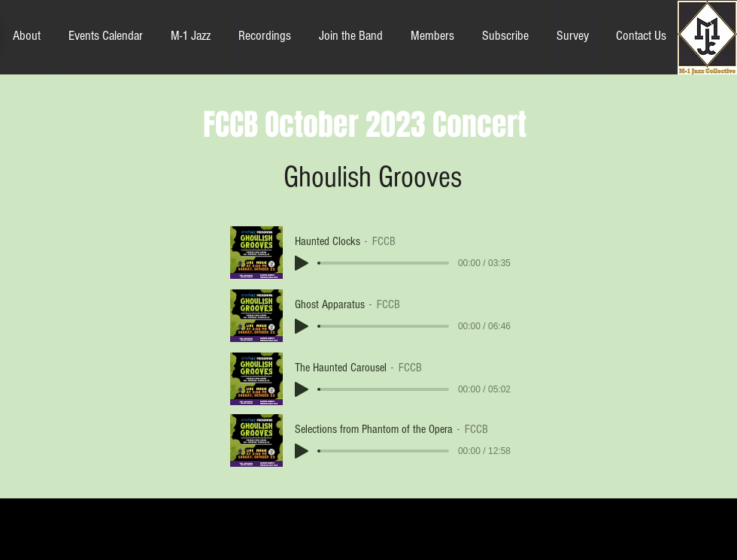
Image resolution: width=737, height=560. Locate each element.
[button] (29, 36)
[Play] (302, 263)
